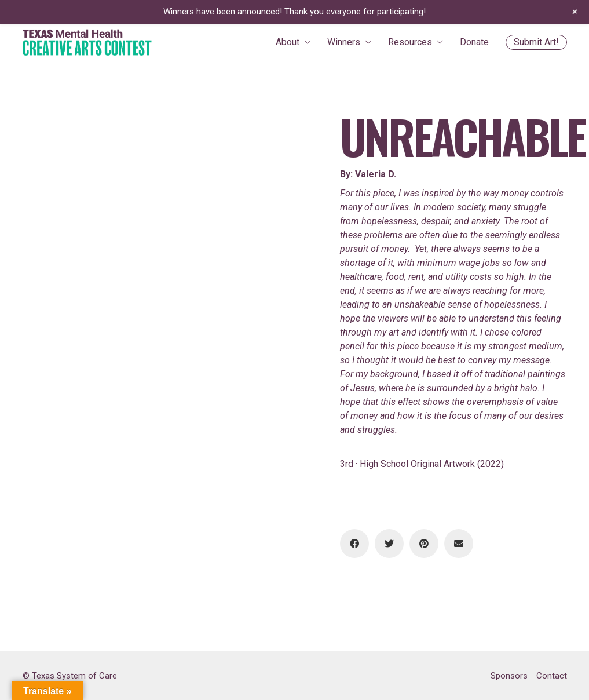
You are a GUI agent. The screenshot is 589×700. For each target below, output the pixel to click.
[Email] (459, 544)
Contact (552, 676)
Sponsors (509, 676)
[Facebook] (354, 544)
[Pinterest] (424, 544)
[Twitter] (389, 544)
